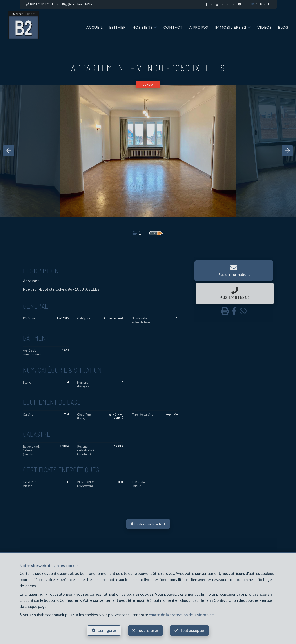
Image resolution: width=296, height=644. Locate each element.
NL (268, 4)
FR (252, 4)
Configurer (106, 630)
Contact (173, 27)
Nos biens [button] (142, 27)
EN (260, 4)
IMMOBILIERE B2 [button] (231, 27)
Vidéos (264, 27)
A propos (199, 27)
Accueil (94, 27)
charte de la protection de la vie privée (181, 614)
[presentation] (9, 150)
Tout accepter (193, 630)
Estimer (117, 27)
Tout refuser (148, 630)
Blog (283, 27)
